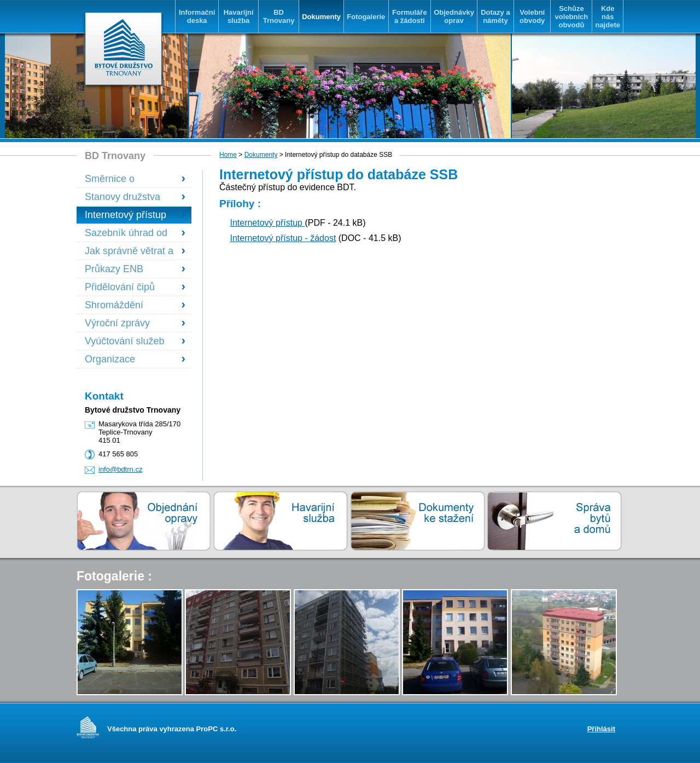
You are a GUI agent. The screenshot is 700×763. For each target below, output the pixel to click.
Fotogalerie (366, 17)
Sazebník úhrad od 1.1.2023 (126, 233)
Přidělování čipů (120, 287)
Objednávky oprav (454, 16)
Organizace (110, 359)
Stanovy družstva (122, 197)
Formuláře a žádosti (410, 16)
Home (228, 155)
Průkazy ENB (114, 269)
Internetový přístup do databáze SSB (126, 215)
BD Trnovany (279, 16)
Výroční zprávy (117, 323)
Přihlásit (601, 729)
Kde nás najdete (608, 17)
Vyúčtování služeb (124, 341)
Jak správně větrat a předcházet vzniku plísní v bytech (129, 251)
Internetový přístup (267, 223)
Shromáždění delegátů (114, 305)
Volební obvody (532, 16)
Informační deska (197, 16)
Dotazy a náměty (495, 16)
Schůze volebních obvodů (572, 17)
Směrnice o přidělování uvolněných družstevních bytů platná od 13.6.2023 (128, 179)
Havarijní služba (239, 16)
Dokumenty (321, 17)
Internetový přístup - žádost (283, 238)
